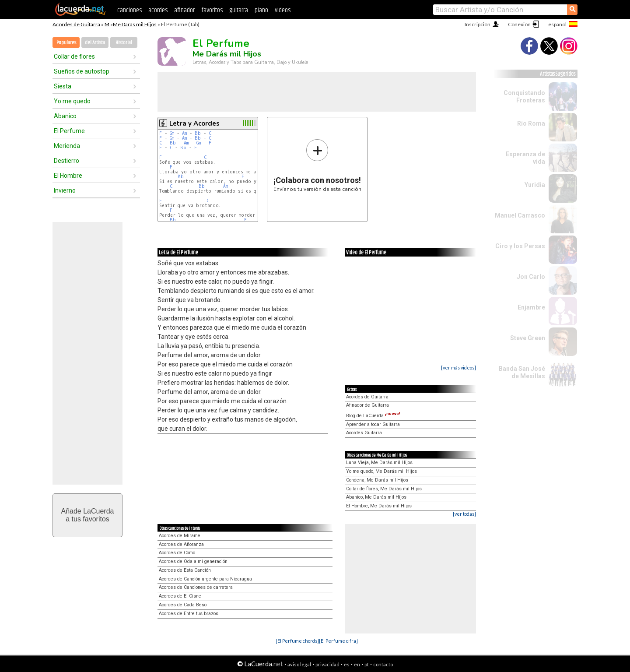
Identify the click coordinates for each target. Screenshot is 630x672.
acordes (158, 10)
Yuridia (535, 185)
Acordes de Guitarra (76, 24)
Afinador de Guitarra (367, 405)
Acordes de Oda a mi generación (193, 561)
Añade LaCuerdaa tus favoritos (88, 515)
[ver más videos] (458, 368)
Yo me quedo (72, 101)
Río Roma (531, 123)
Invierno (65, 190)
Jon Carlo (531, 277)
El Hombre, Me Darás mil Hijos (379, 506)
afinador (184, 10)
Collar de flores (74, 56)
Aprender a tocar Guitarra (373, 424)
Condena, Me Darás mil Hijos (377, 480)
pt (367, 664)
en (357, 664)
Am (184, 133)
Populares (66, 43)
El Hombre (68, 176)
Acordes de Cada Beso (183, 605)
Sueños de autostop (82, 71)
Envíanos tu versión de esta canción (317, 165)
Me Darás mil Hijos (135, 24)
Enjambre (531, 307)
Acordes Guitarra (364, 433)
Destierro (66, 161)
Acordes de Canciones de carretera (196, 587)
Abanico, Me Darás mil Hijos (376, 497)
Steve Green (528, 338)
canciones (129, 10)
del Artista (95, 43)
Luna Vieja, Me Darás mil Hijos (379, 463)
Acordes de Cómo (177, 553)
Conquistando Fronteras (524, 97)
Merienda (67, 146)
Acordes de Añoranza (181, 544)
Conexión (519, 24)
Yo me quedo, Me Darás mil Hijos (381, 471)
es (347, 664)
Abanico (65, 116)
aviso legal (299, 664)
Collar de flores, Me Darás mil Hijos (384, 489)
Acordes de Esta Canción (185, 570)
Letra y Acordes (194, 123)
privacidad (327, 664)
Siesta (63, 86)
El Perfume (69, 131)
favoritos (212, 10)
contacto (383, 664)
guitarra (239, 10)
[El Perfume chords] (297, 641)
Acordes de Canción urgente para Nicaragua (205, 579)
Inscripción (478, 24)
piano (261, 10)
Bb (198, 133)
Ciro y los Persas (520, 246)
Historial (124, 43)
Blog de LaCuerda (373, 416)
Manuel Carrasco (520, 215)
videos (283, 10)
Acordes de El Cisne (180, 596)
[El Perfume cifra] (338, 641)
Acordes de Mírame (180, 536)
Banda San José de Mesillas (522, 372)
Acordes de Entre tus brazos (189, 614)
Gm (172, 133)
